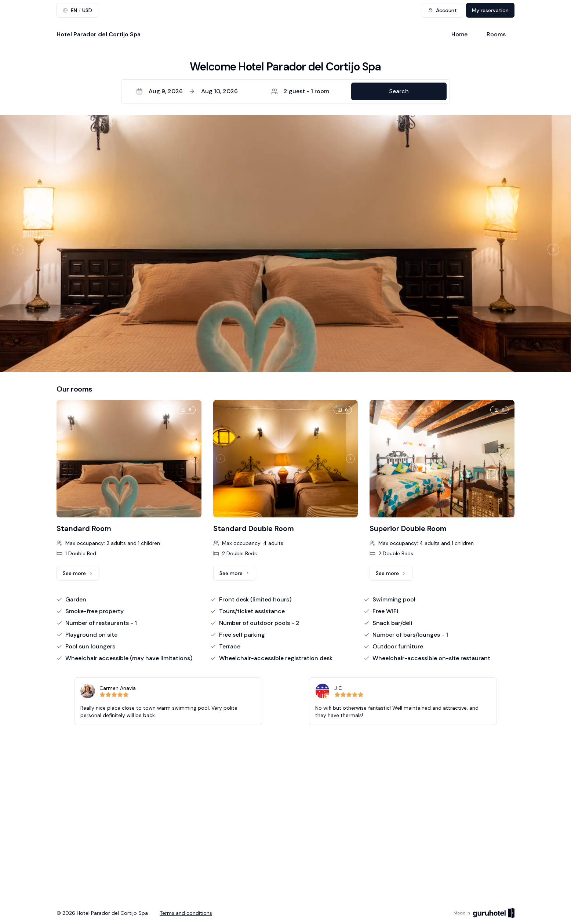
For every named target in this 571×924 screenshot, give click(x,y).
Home (459, 34)
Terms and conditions (186, 913)
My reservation (490, 10)
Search (399, 91)
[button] (285, 91)
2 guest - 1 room (300, 91)
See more (81, 575)
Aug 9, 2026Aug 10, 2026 (187, 91)
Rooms (496, 34)
